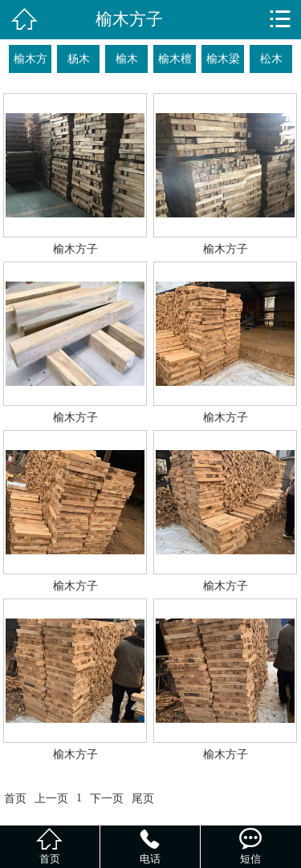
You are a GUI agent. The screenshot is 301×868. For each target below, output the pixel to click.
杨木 (79, 59)
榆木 (127, 59)
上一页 (51, 798)
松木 (271, 59)
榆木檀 (175, 59)
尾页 (143, 798)
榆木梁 (223, 59)
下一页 (107, 798)
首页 (15, 798)
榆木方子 (31, 63)
